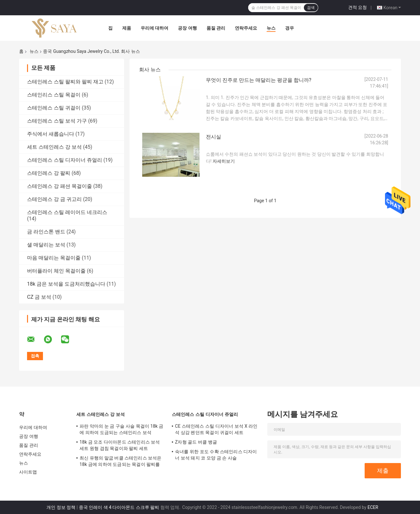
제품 (127, 28)
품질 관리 (216, 28)
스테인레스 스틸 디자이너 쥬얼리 (65, 160)
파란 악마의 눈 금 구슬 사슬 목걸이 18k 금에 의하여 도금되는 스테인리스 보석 (121, 429)
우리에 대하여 (154, 28)
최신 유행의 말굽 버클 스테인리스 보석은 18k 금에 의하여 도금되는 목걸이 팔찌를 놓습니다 (121, 462)
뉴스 (271, 28)
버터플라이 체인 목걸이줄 (56, 271)
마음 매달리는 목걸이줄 (54, 258)
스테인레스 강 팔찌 (49, 173)
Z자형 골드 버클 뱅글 (196, 442)
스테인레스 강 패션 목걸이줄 (59, 186)
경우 (290, 28)
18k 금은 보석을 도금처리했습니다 (66, 284)
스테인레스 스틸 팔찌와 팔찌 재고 (65, 82)
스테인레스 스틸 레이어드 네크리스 (67, 212)
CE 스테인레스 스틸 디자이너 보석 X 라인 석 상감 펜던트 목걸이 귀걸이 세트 (216, 429)
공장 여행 (187, 28)
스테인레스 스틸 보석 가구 (57, 121)
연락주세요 (246, 28)
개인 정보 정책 (61, 507)
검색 (311, 8)
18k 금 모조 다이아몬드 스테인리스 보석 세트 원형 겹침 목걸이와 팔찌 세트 (120, 445)
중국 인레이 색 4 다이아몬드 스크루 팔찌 (119, 507)
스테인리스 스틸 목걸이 (54, 95)
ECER (373, 507)
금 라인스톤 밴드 (46, 232)
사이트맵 (28, 472)
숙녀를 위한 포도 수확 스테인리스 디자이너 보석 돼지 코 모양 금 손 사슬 (216, 455)
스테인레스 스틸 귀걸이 (54, 108)
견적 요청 (357, 7)
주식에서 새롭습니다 (51, 134)
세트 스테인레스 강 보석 (54, 147)
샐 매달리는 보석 (46, 245)
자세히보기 (224, 161)
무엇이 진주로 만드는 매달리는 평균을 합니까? (259, 80)
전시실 (213, 137)
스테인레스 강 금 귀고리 (54, 199)
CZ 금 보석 (39, 297)
